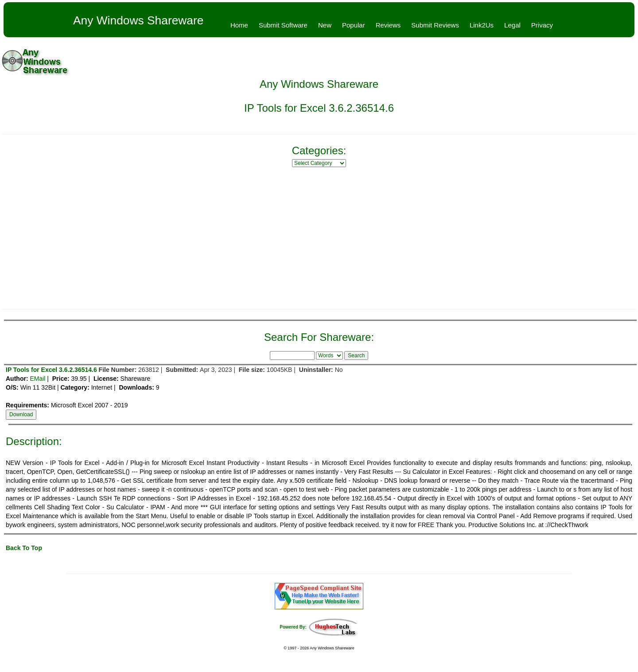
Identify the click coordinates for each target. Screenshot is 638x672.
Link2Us (482, 25)
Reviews (388, 25)
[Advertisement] (319, 238)
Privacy (542, 25)
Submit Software (283, 25)
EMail (37, 379)
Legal (512, 25)
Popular (354, 25)
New (325, 25)
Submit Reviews (435, 25)
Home (239, 25)
